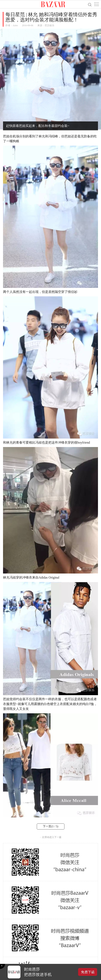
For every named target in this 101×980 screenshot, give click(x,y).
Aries (15, 25)
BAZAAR (53, 4)
